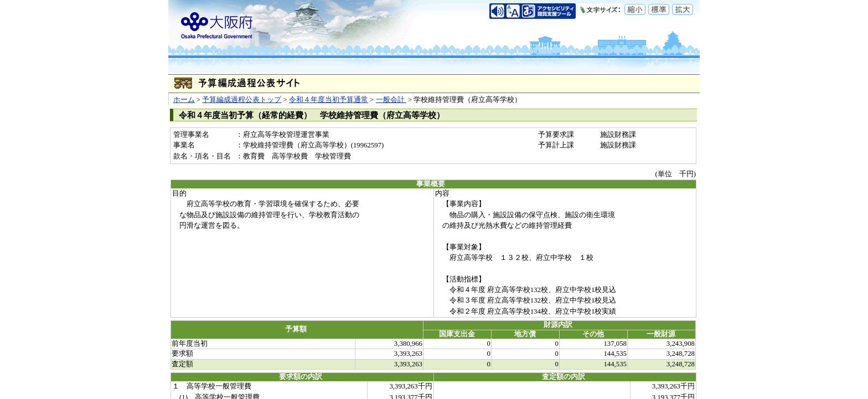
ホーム (184, 100)
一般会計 (391, 100)
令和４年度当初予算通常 (329, 100)
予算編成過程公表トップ (242, 100)
